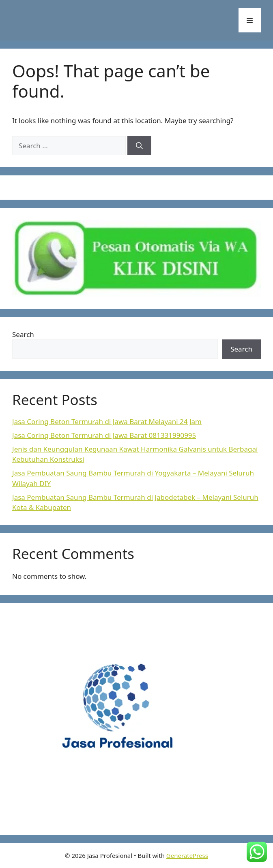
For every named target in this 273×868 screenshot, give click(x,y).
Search (23, 334)
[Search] (139, 146)
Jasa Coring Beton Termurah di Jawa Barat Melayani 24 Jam (107, 421)
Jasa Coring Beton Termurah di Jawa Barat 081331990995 (104, 435)
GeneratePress (187, 855)
